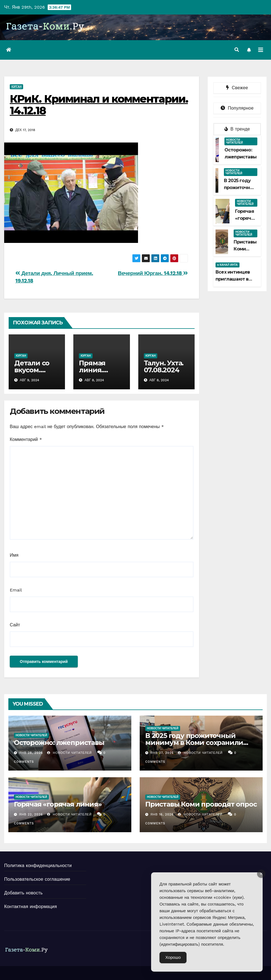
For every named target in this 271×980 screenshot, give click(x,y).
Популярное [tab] (237, 108)
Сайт (15, 625)
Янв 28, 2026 (31, 753)
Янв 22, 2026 (31, 814)
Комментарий (26, 439)
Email (16, 590)
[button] (237, 50)
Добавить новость (23, 893)
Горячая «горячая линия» (246, 218)
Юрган (16, 87)
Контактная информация (31, 907)
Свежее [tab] (237, 88)
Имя (14, 555)
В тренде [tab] (237, 129)
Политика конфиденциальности (38, 866)
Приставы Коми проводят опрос (201, 804)
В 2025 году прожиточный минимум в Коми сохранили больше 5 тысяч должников (194, 743)
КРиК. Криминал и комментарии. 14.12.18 (99, 105)
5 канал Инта (228, 265)
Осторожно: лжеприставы (59, 743)
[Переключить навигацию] (261, 50)
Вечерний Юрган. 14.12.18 (153, 273)
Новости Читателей (69, 753)
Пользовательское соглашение (37, 879)
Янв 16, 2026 (162, 814)
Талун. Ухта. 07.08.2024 (164, 366)
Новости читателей (234, 141)
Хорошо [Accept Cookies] (173, 957)
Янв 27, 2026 (162, 753)
